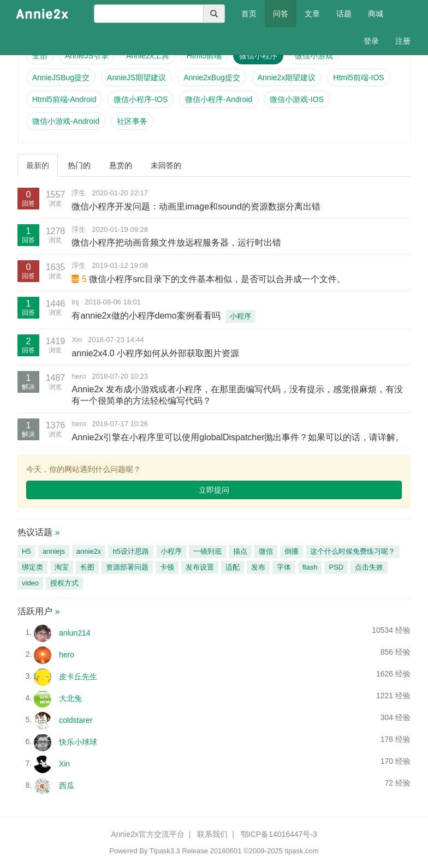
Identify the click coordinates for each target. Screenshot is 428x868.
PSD (336, 567)
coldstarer (76, 720)
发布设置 (200, 567)
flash (310, 567)
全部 (40, 56)
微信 (266, 551)
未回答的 (166, 165)
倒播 (292, 551)
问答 (281, 14)
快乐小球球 (78, 741)
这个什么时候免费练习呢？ (353, 551)
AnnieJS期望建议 (136, 77)
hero (79, 376)
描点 (240, 551)
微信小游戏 (314, 56)
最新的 (38, 165)
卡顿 (167, 567)
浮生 (79, 193)
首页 (253, 13)
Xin (77, 340)
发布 (258, 567)
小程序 (240, 316)
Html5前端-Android (64, 99)
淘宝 (62, 567)
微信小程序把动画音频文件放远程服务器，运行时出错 (176, 243)
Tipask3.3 (165, 851)
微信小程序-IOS (141, 99)
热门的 (79, 165)
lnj (75, 302)
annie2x (89, 551)
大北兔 (70, 698)
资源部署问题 (127, 567)
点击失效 (369, 567)
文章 (312, 14)
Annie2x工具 (148, 56)
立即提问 (214, 490)
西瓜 (67, 785)
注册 (403, 41)
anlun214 (75, 632)
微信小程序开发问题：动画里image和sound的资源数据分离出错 (196, 206)
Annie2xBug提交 (212, 77)
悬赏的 (121, 165)
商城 (376, 14)
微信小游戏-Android (66, 121)
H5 (26, 551)
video (30, 583)
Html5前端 (204, 56)
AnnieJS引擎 (87, 56)
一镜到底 (207, 551)
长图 (87, 567)
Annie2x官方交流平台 (148, 834)
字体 (284, 567)
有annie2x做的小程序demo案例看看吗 (146, 316)
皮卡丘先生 (78, 676)
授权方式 (64, 583)
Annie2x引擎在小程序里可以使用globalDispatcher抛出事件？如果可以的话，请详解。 (238, 437)
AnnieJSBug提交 (61, 77)
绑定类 (32, 567)
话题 (344, 14)
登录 (371, 41)
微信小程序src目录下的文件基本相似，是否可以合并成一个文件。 (217, 279)
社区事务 (132, 121)
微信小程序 (258, 56)
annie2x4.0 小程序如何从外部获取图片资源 (155, 353)
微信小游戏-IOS (297, 99)
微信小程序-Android (219, 99)
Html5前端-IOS (358, 77)
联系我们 (212, 834)
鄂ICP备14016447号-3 (279, 834)
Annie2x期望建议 (287, 77)
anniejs (54, 551)
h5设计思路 (130, 551)
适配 (233, 567)
